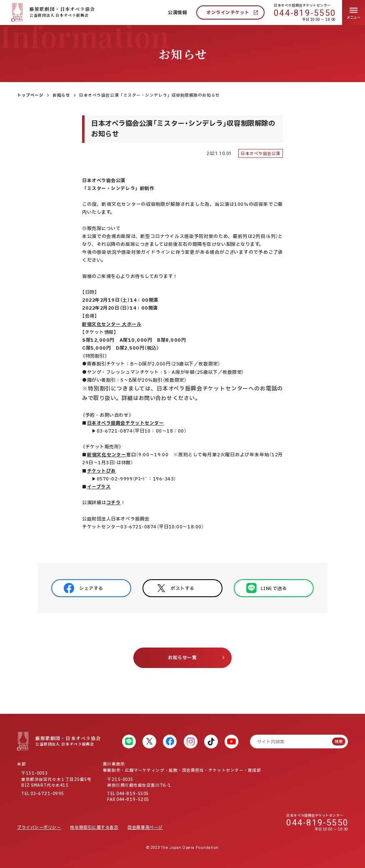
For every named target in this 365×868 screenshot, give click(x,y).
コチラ (114, 503)
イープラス (99, 487)
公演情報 (177, 13)
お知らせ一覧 (182, 658)
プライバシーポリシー (39, 828)
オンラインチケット (228, 13)
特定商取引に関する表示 (94, 828)
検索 (339, 742)
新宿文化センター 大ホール (112, 324)
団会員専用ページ (145, 828)
